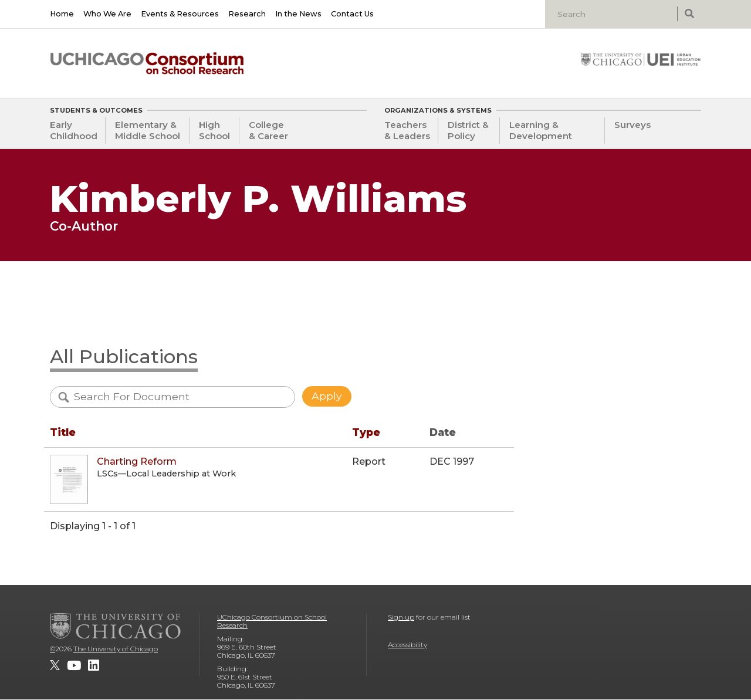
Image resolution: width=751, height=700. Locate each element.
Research (247, 14)
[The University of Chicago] (116, 626)
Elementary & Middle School (148, 130)
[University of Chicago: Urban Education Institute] (641, 59)
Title (63, 432)
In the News (298, 14)
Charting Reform (137, 461)
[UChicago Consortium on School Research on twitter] (55, 665)
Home (62, 14)
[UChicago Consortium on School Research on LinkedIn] (94, 665)
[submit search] (689, 14)
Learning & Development (541, 130)
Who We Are (107, 14)
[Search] (613, 14)
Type (366, 432)
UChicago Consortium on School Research (272, 621)
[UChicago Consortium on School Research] (147, 63)
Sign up (401, 617)
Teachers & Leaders (407, 130)
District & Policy (468, 130)
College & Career (268, 130)
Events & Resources (180, 14)
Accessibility (407, 645)
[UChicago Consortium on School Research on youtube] (74, 665)
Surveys (632, 125)
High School (214, 130)
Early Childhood (74, 130)
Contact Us (352, 14)
